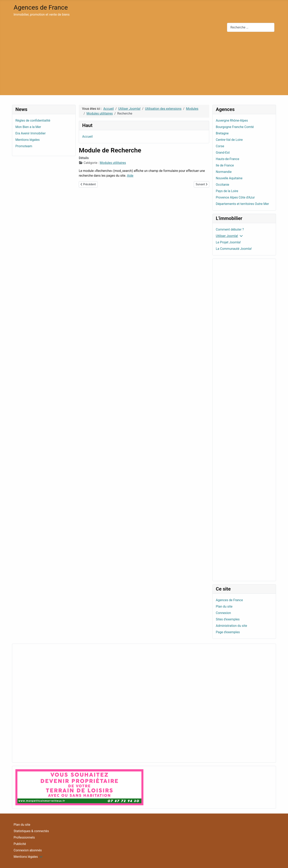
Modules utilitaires (113, 163)
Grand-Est (223, 153)
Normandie (224, 172)
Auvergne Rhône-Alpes (232, 120)
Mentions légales (26, 857)
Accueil (87, 137)
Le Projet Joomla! (228, 242)
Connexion (223, 613)
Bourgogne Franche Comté (235, 127)
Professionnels (24, 837)
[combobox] (251, 27)
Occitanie (222, 185)
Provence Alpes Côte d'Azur (235, 197)
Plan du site (224, 606)
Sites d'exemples (228, 619)
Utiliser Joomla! (227, 236)
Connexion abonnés (28, 850)
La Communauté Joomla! (234, 249)
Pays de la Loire (227, 191)
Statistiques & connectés (31, 831)
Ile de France (225, 165)
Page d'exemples (228, 632)
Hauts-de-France (227, 159)
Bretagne (222, 133)
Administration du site (231, 626)
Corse (220, 146)
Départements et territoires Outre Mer (242, 204)
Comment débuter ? (230, 229)
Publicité (20, 844)
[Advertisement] (144, 65)
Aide (130, 176)
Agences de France (229, 600)
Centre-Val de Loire (229, 140)
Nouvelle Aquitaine (229, 178)
